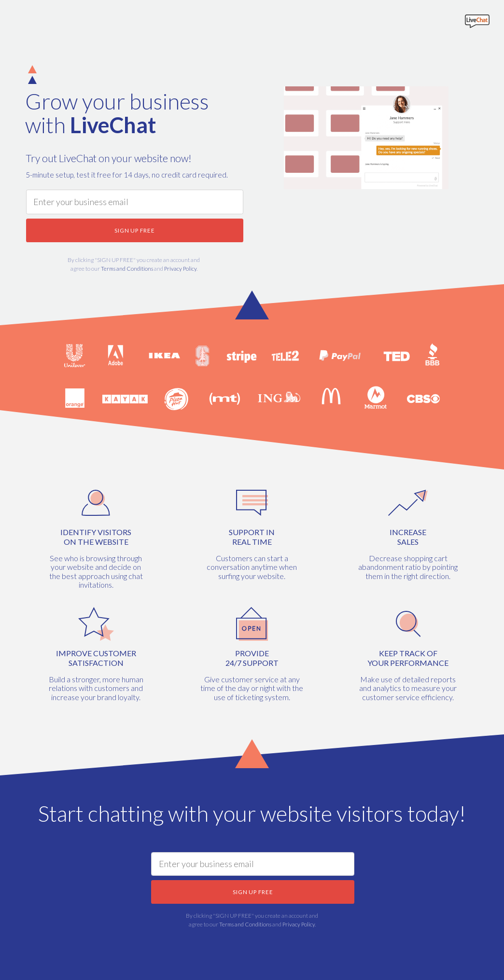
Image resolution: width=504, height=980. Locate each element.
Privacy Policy (180, 268)
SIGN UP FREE (135, 230)
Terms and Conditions (127, 268)
